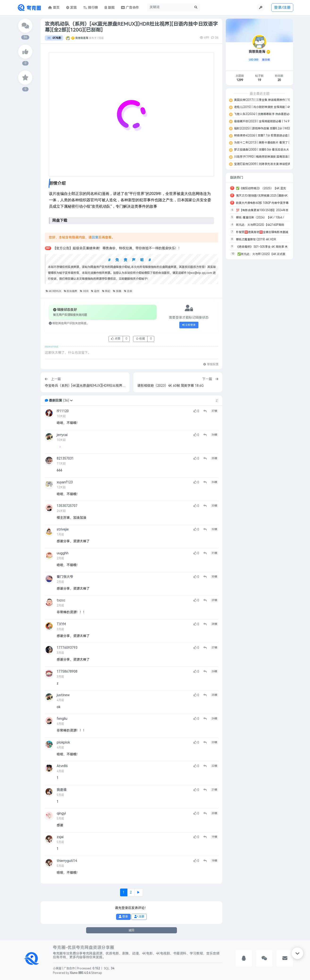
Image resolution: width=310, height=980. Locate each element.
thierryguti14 (67, 861)
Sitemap (97, 973)
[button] (71, 401)
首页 (54, 8)
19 (259, 80)
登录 (123, 917)
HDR (84, 291)
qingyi (61, 813)
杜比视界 (71, 291)
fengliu (62, 719)
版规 (110, 8)
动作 (95, 291)
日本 (128, 291)
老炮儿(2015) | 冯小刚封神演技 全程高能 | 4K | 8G (265, 107)
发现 (71, 8)
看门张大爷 (65, 577)
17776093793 (67, 648)
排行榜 (91, 8)
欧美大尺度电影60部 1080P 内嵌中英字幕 (262, 203)
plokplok (63, 743)
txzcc (61, 600)
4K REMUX (53, 291)
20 (279, 80)
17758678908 (67, 672)
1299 (240, 80)
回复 (95, 237)
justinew (63, 695)
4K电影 (54, 38)
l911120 (63, 411)
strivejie (63, 529)
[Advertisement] (259, 333)
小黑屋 (57, 968)
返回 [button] (131, 930)
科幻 (106, 291)
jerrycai (62, 435)
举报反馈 (211, 364)
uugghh (63, 553)
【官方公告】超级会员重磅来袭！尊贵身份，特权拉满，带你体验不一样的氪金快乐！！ (117, 248)
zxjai (60, 837)
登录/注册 (282, 7)
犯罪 (117, 291)
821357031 (65, 459)
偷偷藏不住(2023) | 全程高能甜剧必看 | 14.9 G (263, 121)
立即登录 (189, 325)
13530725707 (67, 506)
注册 (139, 917)
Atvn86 (62, 766)
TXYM (61, 624)
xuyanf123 (65, 482)
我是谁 (62, 790)
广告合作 (69, 968)
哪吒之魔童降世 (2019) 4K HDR (256, 239)
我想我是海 (82, 38)
